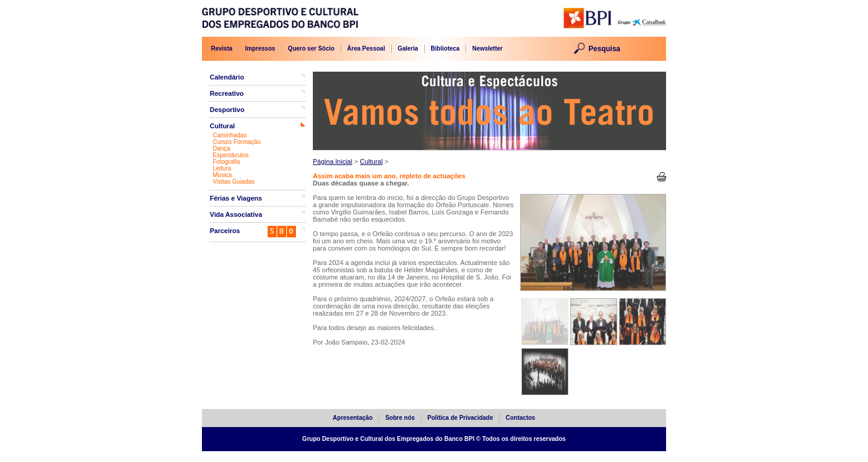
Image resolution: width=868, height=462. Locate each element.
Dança (222, 148)
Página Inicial (332, 161)
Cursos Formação (237, 142)
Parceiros (225, 231)
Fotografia (226, 162)
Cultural (222, 126)
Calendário (227, 77)
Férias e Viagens (236, 198)
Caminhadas (230, 135)
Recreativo (227, 93)
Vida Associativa (236, 214)
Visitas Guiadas (234, 182)
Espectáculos (231, 155)
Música (222, 175)
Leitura (222, 168)
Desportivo (227, 110)
